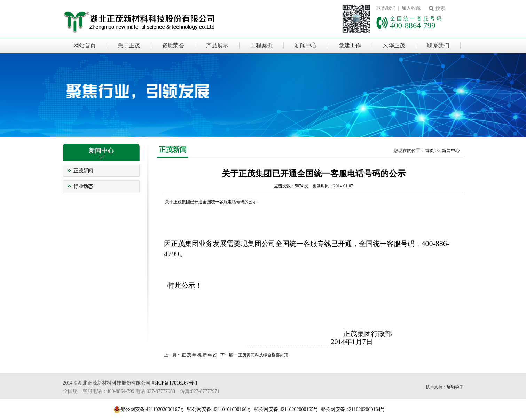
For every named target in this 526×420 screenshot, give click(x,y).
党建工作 (350, 45)
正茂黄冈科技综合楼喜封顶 (263, 355)
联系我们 (438, 45)
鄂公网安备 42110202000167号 (153, 409)
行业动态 (83, 186)
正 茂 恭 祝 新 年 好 (199, 355)
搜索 (440, 9)
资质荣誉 (173, 45)
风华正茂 (394, 45)
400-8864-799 (413, 25)
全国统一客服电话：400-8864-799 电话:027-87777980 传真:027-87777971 (141, 391)
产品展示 (217, 45)
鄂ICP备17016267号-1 (175, 383)
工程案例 (261, 45)
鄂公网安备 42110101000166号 (219, 409)
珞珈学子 (455, 387)
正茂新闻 (83, 171)
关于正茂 (129, 45)
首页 (430, 150)
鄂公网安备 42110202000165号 (286, 409)
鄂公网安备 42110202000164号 (353, 409)
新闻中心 (306, 45)
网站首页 (85, 45)
